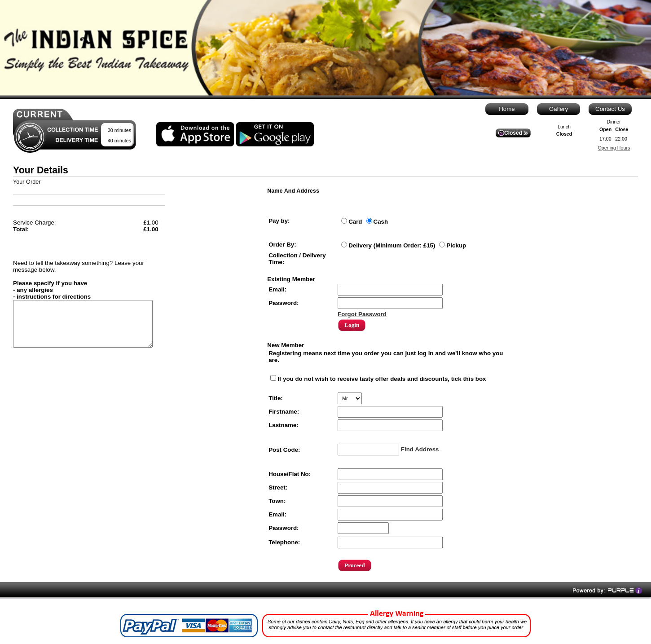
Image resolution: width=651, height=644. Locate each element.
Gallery (559, 109)
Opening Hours (614, 148)
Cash (381, 222)
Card (355, 222)
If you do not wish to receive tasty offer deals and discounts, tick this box (382, 379)
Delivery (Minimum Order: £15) (392, 245)
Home (507, 109)
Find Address (420, 449)
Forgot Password (362, 314)
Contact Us (610, 109)
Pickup (456, 245)
